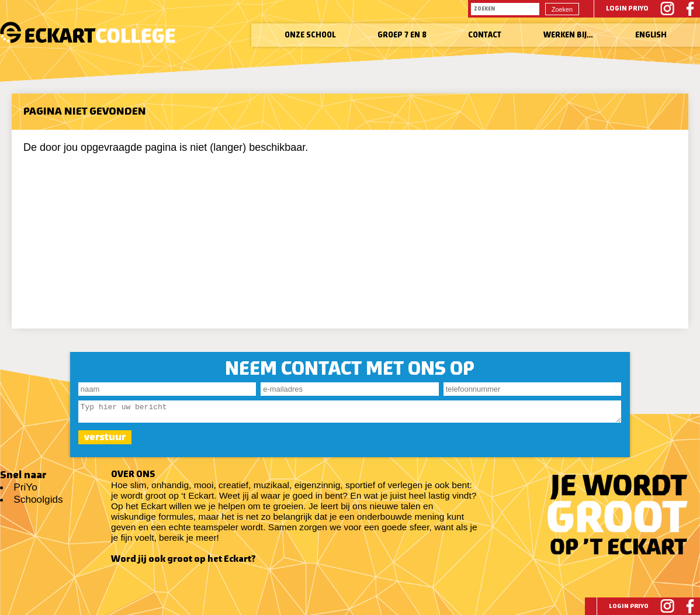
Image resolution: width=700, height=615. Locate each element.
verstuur (105, 440)
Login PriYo (627, 8)
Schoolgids (38, 499)
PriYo (25, 487)
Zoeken (562, 9)
